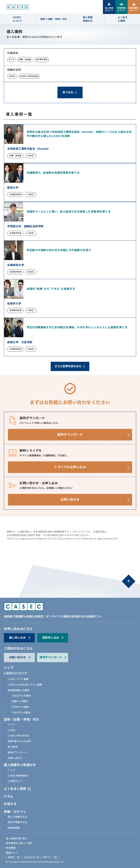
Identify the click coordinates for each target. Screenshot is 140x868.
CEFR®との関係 (20, 707)
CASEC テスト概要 (18, 679)
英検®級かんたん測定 (19, 741)
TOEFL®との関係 (21, 713)
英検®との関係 (20, 702)
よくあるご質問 (15, 789)
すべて (12, 59)
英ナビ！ (48, 858)
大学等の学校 (41, 59)
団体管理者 (14, 828)
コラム (9, 796)
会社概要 (11, 848)
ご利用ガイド (15, 781)
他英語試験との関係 (19, 691)
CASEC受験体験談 (18, 776)
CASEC (12, 76)
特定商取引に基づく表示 (19, 843)
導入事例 (13, 747)
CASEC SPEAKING (29, 76)
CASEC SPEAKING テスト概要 (25, 685)
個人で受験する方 (17, 817)
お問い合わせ (15, 758)
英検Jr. (12, 858)
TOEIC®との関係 (21, 696)
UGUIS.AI (30, 858)
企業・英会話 (25, 59)
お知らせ (10, 804)
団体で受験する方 (17, 823)
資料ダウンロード (17, 753)
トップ (9, 668)
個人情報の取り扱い (17, 839)
